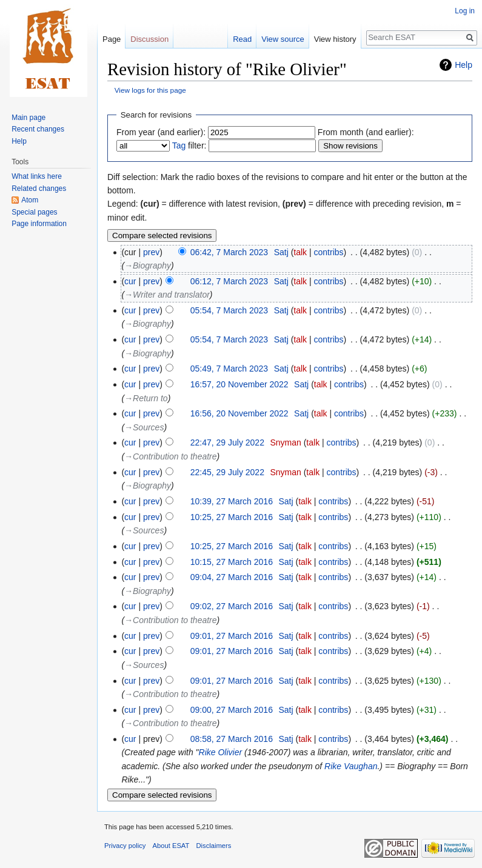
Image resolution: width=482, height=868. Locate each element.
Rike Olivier (221, 752)
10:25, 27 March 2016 (232, 517)
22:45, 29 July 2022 (227, 472)
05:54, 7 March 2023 (229, 310)
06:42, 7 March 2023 (229, 252)
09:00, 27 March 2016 (232, 710)
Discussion (149, 39)
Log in (465, 11)
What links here (37, 176)
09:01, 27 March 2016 (232, 636)
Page (112, 39)
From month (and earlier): (366, 132)
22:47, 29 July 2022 (227, 442)
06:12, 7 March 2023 (229, 281)
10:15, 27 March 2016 (232, 562)
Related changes (39, 189)
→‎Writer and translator (167, 295)
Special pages (34, 212)
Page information (39, 224)
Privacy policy (125, 846)
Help (464, 65)
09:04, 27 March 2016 (232, 577)
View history (335, 39)
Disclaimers (214, 846)
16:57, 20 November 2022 (239, 384)
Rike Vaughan (351, 766)
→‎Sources (144, 427)
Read (242, 39)
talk (300, 252)
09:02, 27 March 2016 (232, 606)
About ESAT (171, 846)
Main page (28, 118)
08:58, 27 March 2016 (232, 739)
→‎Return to (146, 398)
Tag (179, 145)
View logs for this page (150, 90)
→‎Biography (148, 265)
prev (151, 252)
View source (283, 39)
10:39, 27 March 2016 (232, 501)
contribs (329, 252)
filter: (189, 145)
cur (130, 281)
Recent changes (38, 129)
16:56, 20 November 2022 (239, 413)
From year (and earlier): (161, 132)
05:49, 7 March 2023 (229, 369)
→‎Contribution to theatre (171, 456)
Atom (30, 200)
